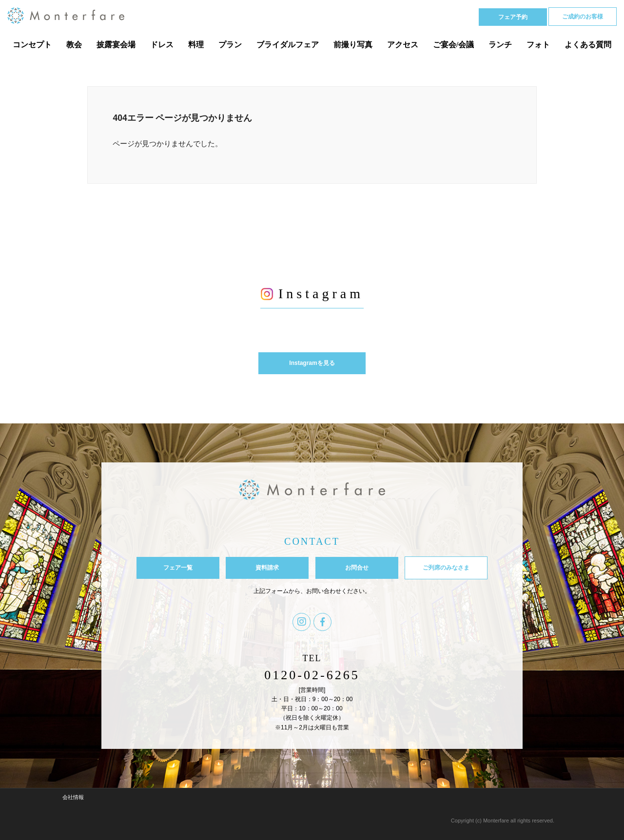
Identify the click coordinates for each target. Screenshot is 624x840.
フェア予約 (513, 17)
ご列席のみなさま (446, 568)
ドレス (162, 45)
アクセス (403, 45)
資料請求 (267, 568)
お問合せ (357, 568)
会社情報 (73, 797)
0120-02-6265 (312, 675)
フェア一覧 (178, 568)
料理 (196, 45)
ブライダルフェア (288, 45)
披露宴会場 (116, 45)
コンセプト (32, 45)
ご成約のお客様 (583, 17)
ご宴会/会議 (453, 45)
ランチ (500, 45)
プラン (230, 45)
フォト (538, 45)
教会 (74, 45)
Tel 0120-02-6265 (427, 16)
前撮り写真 (353, 45)
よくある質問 (588, 45)
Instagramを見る (312, 363)
